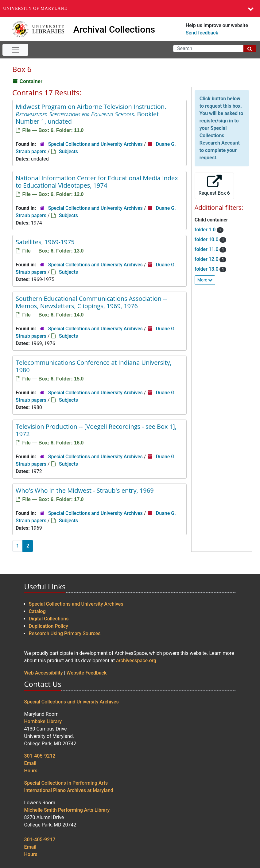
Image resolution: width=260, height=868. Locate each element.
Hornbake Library (43, 721)
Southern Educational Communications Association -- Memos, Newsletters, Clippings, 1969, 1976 (91, 302)
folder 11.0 (207, 249)
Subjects (68, 151)
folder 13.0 (207, 269)
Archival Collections (114, 29)
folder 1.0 (206, 230)
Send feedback (202, 33)
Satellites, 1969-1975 (45, 242)
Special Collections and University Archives (95, 144)
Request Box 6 (214, 185)
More (205, 280)
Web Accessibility (44, 673)
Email (30, 763)
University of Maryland (35, 8)
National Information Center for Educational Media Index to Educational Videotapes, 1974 (97, 182)
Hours (31, 771)
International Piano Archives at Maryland (69, 790)
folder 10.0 (207, 239)
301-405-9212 (40, 756)
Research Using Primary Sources (65, 633)
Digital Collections (49, 619)
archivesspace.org (136, 661)
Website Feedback (87, 673)
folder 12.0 (207, 259)
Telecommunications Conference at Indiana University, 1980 (94, 366)
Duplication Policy (49, 626)
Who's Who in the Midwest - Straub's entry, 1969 (85, 490)
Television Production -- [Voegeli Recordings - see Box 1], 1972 (96, 430)
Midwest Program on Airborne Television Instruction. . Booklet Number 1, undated (91, 114)
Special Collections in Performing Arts (66, 783)
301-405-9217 (40, 840)
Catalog (37, 611)
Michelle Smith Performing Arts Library (67, 810)
